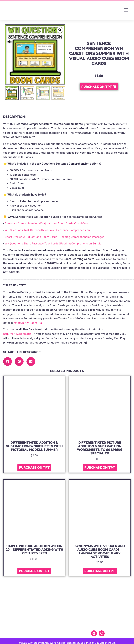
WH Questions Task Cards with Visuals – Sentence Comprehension (47, 230)
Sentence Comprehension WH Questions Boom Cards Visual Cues (47, 223)
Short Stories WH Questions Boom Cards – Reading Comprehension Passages (55, 237)
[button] (126, 10)
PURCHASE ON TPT (34, 468)
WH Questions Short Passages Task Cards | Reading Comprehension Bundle (53, 243)
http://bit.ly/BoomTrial (28, 323)
